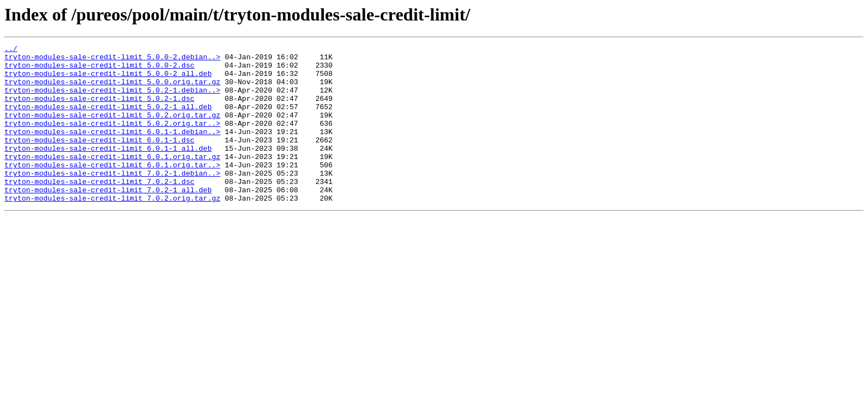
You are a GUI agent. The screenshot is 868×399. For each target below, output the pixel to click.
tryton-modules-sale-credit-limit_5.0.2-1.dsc (99, 110)
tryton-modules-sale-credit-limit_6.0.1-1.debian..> (112, 150)
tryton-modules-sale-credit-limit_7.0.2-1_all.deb (108, 219)
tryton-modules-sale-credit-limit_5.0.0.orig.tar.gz (112, 90)
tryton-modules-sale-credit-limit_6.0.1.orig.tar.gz (112, 180)
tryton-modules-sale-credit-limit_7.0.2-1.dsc (99, 209)
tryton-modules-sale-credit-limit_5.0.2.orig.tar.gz (112, 130)
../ (11, 50)
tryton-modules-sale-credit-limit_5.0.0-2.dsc (99, 70)
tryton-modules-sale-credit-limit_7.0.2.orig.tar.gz (112, 229)
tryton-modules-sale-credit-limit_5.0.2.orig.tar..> (112, 140)
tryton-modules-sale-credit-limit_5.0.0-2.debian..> (112, 60)
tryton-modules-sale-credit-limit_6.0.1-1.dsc (99, 160)
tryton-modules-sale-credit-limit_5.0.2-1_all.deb (108, 120)
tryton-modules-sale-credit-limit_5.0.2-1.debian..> (112, 100)
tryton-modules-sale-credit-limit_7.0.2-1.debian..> (112, 199)
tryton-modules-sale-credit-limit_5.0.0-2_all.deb (108, 80)
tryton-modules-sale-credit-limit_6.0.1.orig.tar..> (112, 190)
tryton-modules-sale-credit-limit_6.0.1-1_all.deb (108, 170)
